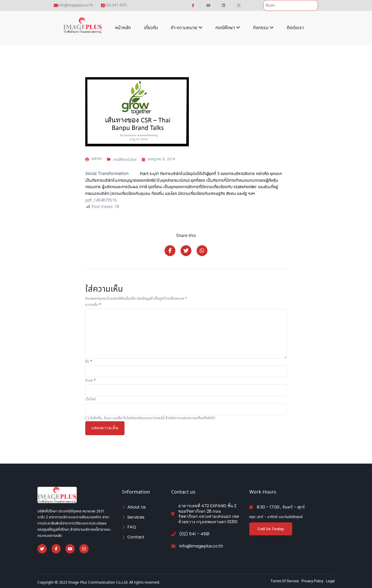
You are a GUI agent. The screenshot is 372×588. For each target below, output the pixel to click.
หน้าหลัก (123, 28)
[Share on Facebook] (170, 251)
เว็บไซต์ (91, 399)
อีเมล (91, 380)
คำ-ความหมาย (187, 28)
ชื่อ (89, 361)
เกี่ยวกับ (151, 28)
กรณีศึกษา (228, 28)
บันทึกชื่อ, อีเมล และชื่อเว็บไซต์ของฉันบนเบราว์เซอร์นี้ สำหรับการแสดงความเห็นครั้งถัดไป (152, 418)
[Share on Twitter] (186, 251)
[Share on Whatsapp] (202, 251)
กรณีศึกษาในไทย (125, 160)
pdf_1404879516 (101, 200)
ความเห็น (93, 305)
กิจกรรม (263, 28)
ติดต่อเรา (295, 28)
